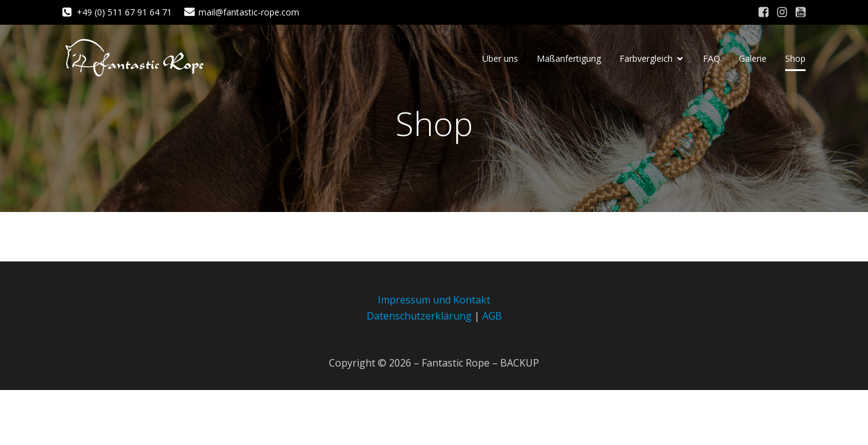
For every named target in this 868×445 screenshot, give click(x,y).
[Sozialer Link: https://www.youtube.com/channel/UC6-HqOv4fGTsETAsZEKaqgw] (801, 12)
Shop (795, 58)
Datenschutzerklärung (419, 316)
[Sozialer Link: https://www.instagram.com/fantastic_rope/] (782, 12)
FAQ (712, 58)
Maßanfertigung (569, 58)
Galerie (753, 58)
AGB (492, 316)
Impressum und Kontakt (434, 300)
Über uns (500, 58)
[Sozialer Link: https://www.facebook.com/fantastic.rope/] (764, 12)
